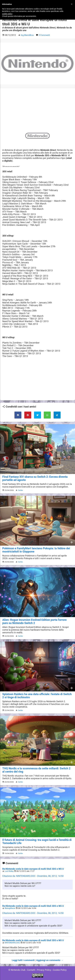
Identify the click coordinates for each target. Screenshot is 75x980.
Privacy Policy (44, 970)
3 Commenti (44, 35)
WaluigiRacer (10, 908)
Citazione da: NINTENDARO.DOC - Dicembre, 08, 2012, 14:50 (33, 876)
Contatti (31, 970)
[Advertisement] (37, 108)
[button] (72, 4)
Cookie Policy (60, 970)
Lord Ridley (9, 871)
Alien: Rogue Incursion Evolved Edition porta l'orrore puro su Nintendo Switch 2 (34, 621)
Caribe (20, 490)
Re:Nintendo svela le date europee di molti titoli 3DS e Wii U (33, 869)
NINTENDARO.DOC (12, 943)
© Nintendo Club (17, 970)
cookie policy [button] (7, 14)
